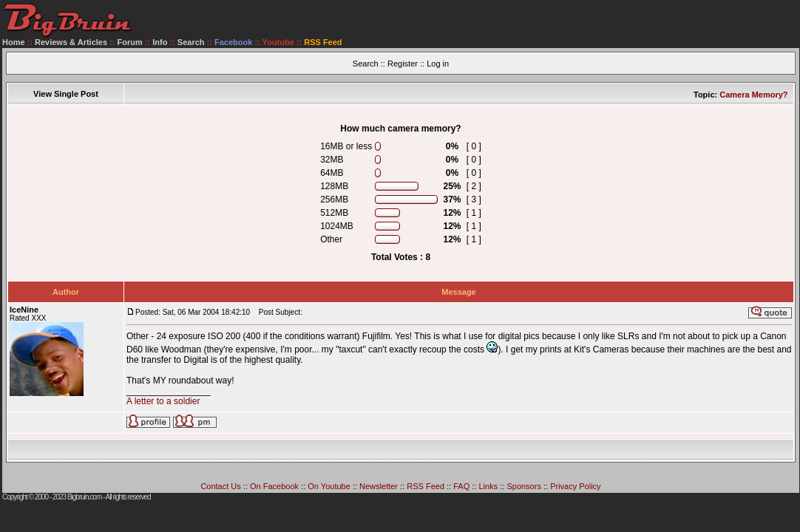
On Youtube (329, 486)
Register (403, 64)
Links (489, 486)
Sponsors (523, 486)
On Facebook (274, 486)
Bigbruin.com (84, 497)
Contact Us (220, 486)
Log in (438, 64)
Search (191, 42)
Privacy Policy (575, 486)
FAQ (461, 486)
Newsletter (379, 486)
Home (14, 42)
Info (160, 42)
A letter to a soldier (163, 401)
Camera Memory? (753, 95)
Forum (130, 42)
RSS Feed (426, 486)
